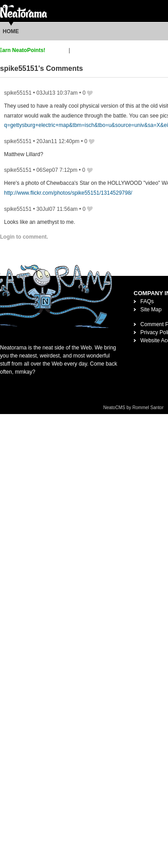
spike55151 (18, 93)
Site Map (151, 310)
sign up (58, 50)
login (77, 50)
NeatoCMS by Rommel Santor (134, 408)
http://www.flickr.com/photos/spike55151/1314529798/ (68, 193)
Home (11, 31)
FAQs (147, 301)
